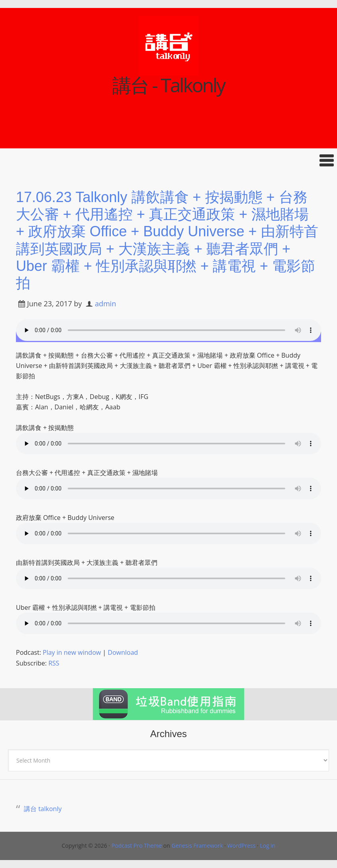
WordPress (241, 846)
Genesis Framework (197, 846)
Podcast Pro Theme (137, 846)
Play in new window (72, 652)
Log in (267, 846)
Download (123, 652)
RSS (54, 663)
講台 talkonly (43, 809)
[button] (168, 161)
